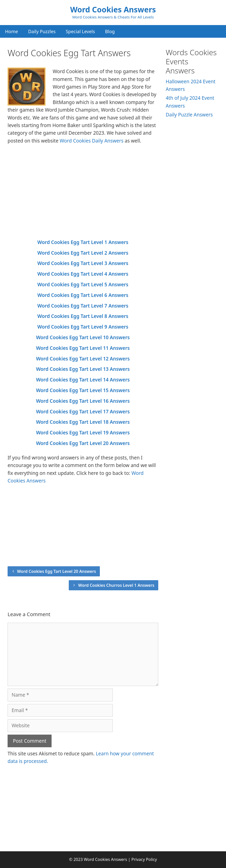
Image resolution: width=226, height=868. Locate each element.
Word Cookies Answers (113, 9)
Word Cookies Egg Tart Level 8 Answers (83, 316)
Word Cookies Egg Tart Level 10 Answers (83, 337)
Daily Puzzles (42, 31)
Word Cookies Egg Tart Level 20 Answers (83, 443)
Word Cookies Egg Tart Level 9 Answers (83, 327)
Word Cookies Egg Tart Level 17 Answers (83, 412)
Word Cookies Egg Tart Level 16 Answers (83, 401)
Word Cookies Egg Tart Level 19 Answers (83, 433)
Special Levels (80, 31)
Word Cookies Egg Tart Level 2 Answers (83, 253)
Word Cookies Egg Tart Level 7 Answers (83, 306)
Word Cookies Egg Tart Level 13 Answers (83, 369)
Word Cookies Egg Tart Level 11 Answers (83, 348)
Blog (110, 31)
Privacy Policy (144, 859)
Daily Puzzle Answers (189, 115)
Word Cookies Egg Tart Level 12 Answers (83, 359)
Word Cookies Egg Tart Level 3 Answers (83, 263)
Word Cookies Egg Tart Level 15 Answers (83, 390)
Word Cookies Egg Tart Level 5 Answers (83, 285)
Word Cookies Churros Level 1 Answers (116, 585)
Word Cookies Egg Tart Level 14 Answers (83, 380)
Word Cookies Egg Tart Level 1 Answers (83, 242)
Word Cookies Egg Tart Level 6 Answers (83, 295)
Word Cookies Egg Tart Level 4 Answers (83, 274)
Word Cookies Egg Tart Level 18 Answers (83, 422)
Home (12, 31)
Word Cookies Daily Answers (92, 141)
